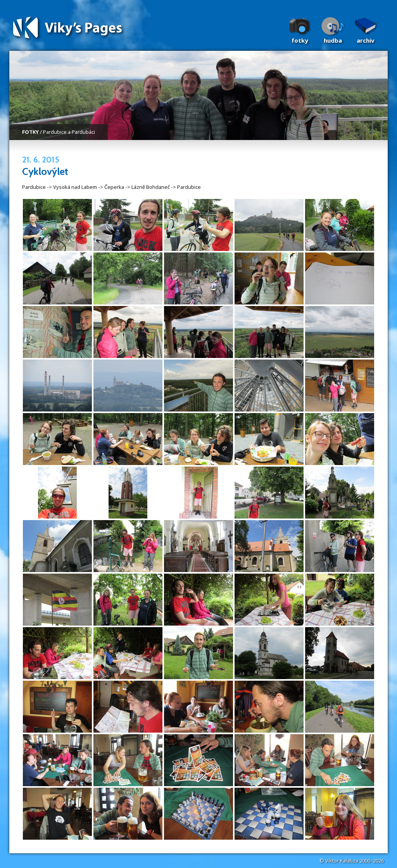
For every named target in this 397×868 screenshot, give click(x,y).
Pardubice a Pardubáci (69, 132)
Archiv (366, 40)
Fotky (300, 40)
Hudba (333, 40)
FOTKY (30, 132)
